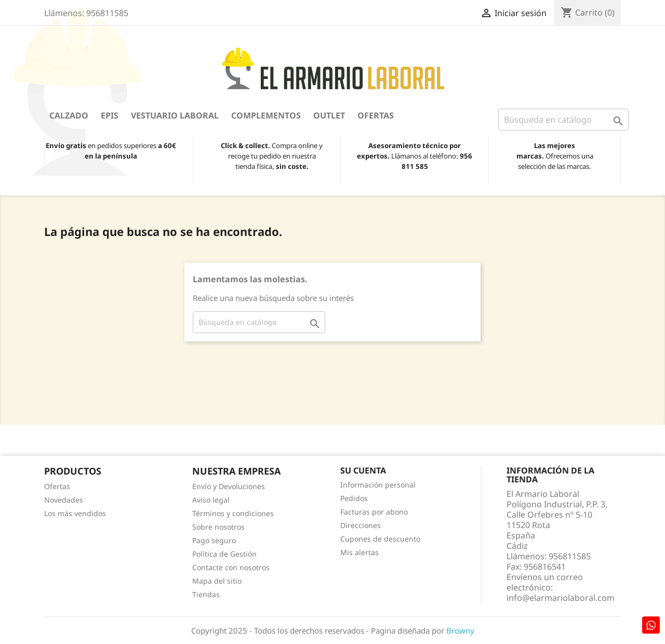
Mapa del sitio (217, 581)
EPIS (110, 115)
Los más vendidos (75, 513)
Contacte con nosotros (231, 567)
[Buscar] (563, 120)
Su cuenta (363, 470)
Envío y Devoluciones (229, 486)
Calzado (69, 115)
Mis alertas (360, 552)
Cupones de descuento (380, 539)
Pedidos (354, 498)
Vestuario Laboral (175, 115)
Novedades (64, 500)
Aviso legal (211, 500)
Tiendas (206, 594)
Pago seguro (214, 540)
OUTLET (329, 115)
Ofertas (376, 115)
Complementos (266, 115)
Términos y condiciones (233, 513)
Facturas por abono (374, 512)
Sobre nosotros (218, 527)
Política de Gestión (224, 554)
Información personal (378, 485)
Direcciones (361, 525)
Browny (460, 630)
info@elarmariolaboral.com (561, 598)
